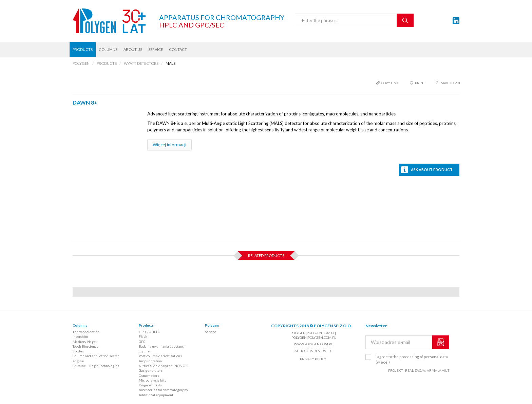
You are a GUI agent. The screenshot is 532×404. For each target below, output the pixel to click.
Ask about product (432, 170)
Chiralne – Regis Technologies (96, 366)
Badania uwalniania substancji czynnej (162, 349)
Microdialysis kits (153, 380)
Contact (178, 49)
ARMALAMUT (438, 370)
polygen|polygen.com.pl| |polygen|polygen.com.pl (313, 335)
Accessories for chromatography (163, 390)
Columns (108, 49)
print (420, 83)
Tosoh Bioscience (85, 346)
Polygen (212, 325)
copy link (390, 83)
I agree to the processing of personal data (412, 359)
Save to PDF (451, 83)
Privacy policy (313, 359)
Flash (143, 336)
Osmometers (149, 375)
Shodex (78, 351)
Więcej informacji (169, 145)
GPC (142, 342)
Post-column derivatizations (160, 356)
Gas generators (151, 370)
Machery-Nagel (85, 342)
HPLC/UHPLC (149, 332)
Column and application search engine (96, 358)
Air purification (150, 361)
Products (83, 49)
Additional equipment (156, 395)
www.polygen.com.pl (313, 344)
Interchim (80, 336)
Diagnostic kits (150, 385)
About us (133, 49)
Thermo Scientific (86, 332)
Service (156, 49)
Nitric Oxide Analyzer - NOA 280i (164, 366)
